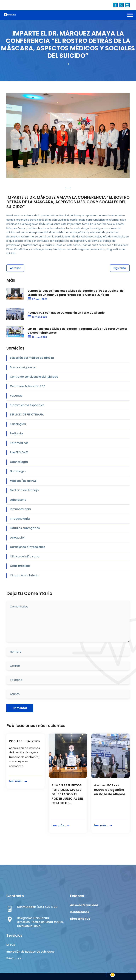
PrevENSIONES (19, 452)
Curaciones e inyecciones (28, 547)
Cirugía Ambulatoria (24, 575)
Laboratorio (18, 500)
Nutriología (18, 471)
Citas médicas (20, 566)
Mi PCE (11, 945)
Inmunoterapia (20, 509)
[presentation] (66, 188)
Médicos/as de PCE (23, 481)
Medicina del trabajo (24, 490)
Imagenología (20, 519)
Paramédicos (19, 443)
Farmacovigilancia (23, 367)
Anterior (15, 268)
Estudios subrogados (25, 528)
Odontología (19, 462)
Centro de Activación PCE (27, 386)
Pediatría (16, 433)
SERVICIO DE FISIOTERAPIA (27, 415)
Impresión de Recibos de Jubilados (30, 952)
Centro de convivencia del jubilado (34, 377)
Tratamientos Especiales (27, 405)
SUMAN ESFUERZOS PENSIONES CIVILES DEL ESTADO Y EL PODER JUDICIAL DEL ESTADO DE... (67, 794)
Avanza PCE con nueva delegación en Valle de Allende (110, 790)
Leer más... (18, 781)
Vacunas (16, 396)
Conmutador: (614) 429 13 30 (37, 907)
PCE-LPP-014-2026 (24, 741)
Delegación (18, 538)
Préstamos (14, 958)
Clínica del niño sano (25, 556)
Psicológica (18, 424)
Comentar (20, 708)
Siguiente (120, 268)
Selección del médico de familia (32, 358)
